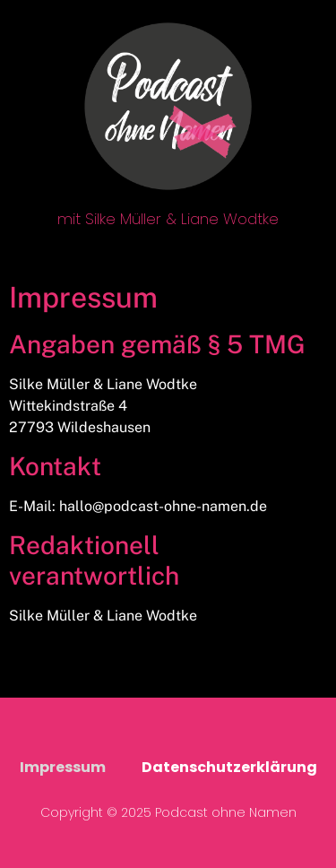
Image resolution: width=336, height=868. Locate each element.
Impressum (63, 767)
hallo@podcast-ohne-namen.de (163, 506)
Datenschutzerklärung (229, 767)
